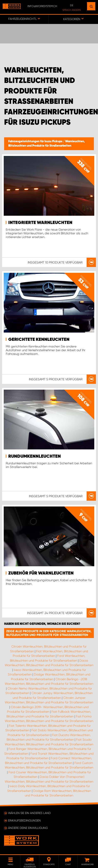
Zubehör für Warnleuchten (41, 573)
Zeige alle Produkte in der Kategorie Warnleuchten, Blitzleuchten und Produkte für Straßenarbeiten (49, 633)
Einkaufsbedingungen (24, 820)
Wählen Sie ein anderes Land (29, 813)
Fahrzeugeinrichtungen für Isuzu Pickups (36, 141)
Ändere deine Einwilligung (28, 828)
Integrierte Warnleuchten (40, 223)
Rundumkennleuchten (35, 456)
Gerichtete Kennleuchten (39, 340)
